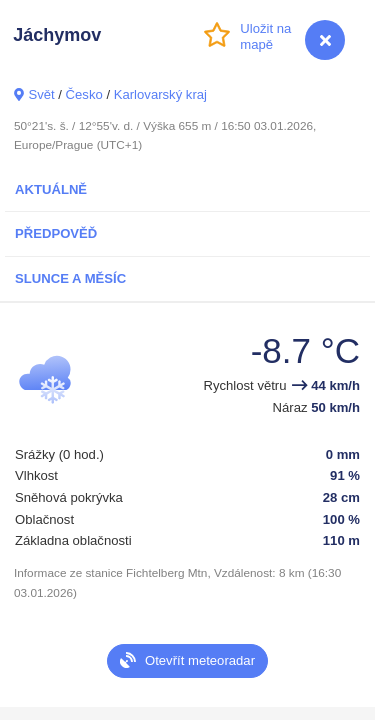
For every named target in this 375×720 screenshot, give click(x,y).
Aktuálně (51, 189)
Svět (41, 94)
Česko (84, 94)
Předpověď (56, 233)
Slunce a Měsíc (70, 278)
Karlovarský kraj (160, 94)
